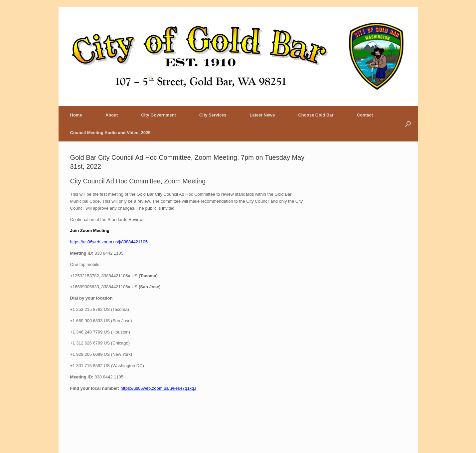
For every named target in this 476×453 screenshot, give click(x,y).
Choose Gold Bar (316, 115)
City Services (213, 115)
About (112, 115)
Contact (365, 115)
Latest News (262, 115)
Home (76, 115)
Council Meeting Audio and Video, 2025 (110, 133)
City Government (159, 115)
